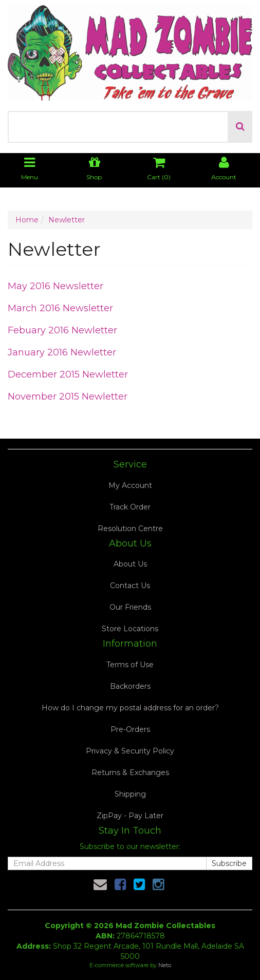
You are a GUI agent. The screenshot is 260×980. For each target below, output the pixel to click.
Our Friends (130, 607)
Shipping (130, 794)
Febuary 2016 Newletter (62, 330)
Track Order (130, 507)
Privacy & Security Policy (130, 751)
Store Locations (130, 629)
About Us (130, 564)
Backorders (130, 686)
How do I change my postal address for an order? (130, 708)
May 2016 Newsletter (55, 286)
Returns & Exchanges (130, 772)
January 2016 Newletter (62, 352)
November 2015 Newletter (68, 397)
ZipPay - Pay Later (130, 816)
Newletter (67, 220)
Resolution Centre (130, 529)
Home (27, 220)
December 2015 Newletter (68, 374)
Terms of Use (130, 665)
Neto (165, 965)
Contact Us (130, 586)
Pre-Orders (130, 729)
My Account (130, 485)
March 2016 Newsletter (60, 308)
